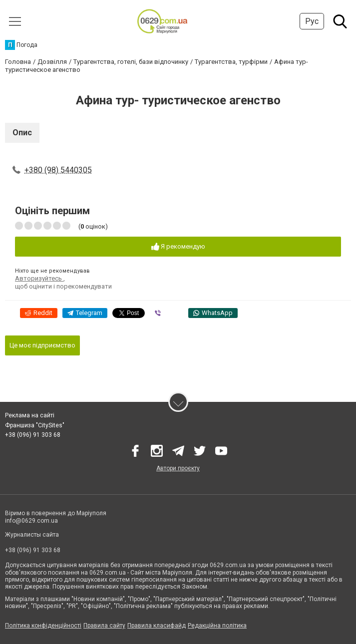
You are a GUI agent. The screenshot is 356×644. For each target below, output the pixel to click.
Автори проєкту (178, 468)
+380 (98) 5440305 (58, 170)
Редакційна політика (217, 626)
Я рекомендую (178, 247)
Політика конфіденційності (43, 626)
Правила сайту (104, 626)
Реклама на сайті (30, 415)
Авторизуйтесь (39, 278)
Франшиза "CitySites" (35, 425)
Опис (22, 133)
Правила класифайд (157, 626)
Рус (312, 21)
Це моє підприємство (42, 345)
